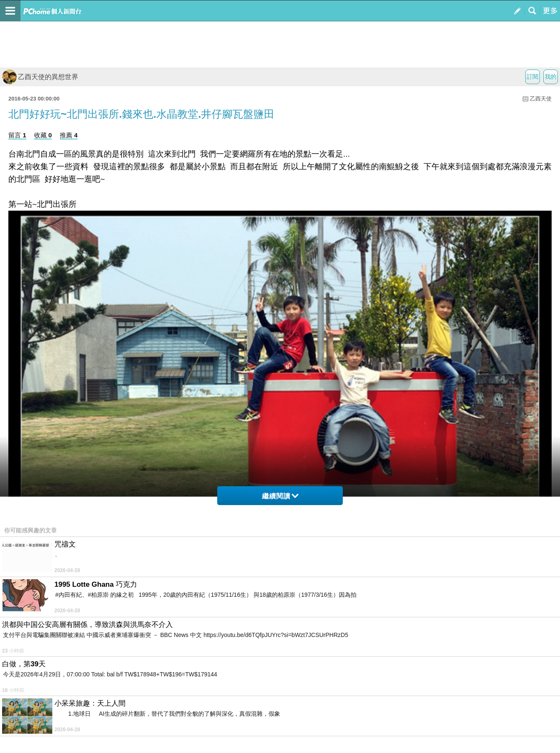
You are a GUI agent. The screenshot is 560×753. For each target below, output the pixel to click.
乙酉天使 (541, 99)
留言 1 (17, 135)
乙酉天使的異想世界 (40, 77)
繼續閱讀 (280, 496)
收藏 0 (43, 135)
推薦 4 (69, 135)
